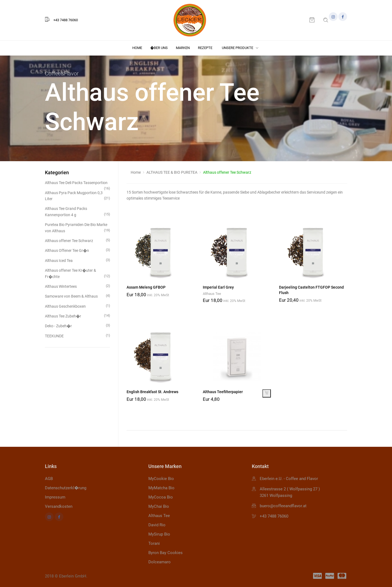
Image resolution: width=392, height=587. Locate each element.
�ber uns (159, 48)
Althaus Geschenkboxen (77, 306)
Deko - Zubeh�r (77, 325)
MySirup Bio (159, 534)
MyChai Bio (159, 506)
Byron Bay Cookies (166, 553)
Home (137, 48)
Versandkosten (59, 506)
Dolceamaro (160, 562)
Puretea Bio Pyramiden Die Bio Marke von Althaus (77, 228)
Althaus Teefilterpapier (223, 392)
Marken (183, 48)
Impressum (55, 497)
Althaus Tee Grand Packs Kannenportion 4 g (77, 212)
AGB (49, 479)
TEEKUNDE (77, 336)
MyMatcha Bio (161, 488)
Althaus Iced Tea (77, 260)
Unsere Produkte (240, 48)
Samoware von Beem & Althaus (77, 296)
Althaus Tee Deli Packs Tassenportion (77, 183)
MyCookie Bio (161, 479)
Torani (154, 543)
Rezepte (205, 48)
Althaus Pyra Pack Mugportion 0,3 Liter (77, 196)
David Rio (157, 525)
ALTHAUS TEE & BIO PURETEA (172, 172)
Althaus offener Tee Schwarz (77, 240)
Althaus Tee (212, 294)
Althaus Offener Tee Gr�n (77, 250)
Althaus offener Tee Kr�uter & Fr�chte (77, 273)
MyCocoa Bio (161, 497)
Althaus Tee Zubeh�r (77, 316)
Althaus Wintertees (77, 286)
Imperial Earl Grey (218, 287)
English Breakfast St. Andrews (152, 392)
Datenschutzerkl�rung (66, 488)
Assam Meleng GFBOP (146, 287)
